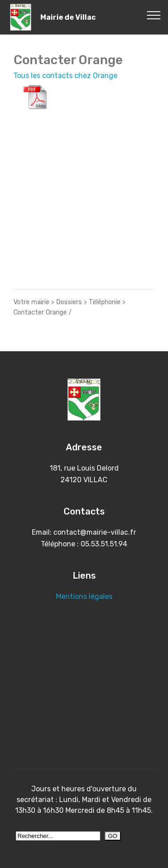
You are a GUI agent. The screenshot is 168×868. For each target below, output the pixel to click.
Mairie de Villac (68, 17)
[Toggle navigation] (154, 15)
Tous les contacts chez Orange (65, 76)
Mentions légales (84, 596)
